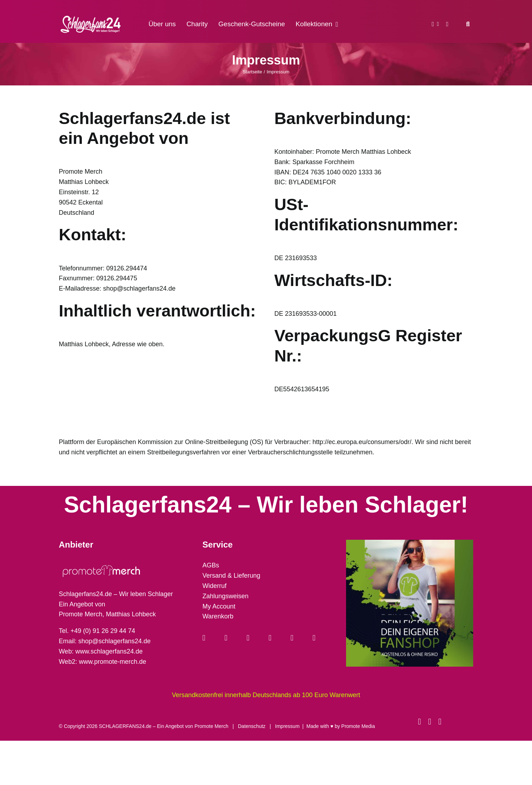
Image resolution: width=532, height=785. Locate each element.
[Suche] (468, 24)
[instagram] (430, 722)
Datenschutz (252, 726)
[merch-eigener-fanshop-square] (410, 543)
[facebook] (420, 722)
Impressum (287, 726)
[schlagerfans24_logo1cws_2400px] (91, 15)
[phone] (440, 722)
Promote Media (358, 726)
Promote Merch (211, 726)
